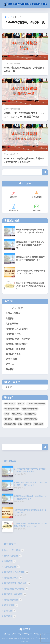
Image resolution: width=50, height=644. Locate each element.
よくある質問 (37, 194)
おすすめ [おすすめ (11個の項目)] (21, 404)
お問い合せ (37, 208)
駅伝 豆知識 (11, 359)
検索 (45, 172)
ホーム (7, 634)
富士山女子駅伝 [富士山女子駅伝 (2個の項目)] (30, 414)
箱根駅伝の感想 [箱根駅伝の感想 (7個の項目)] (10, 424)
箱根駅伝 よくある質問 (17, 329)
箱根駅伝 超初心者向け (17, 344)
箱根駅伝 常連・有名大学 (18, 339)
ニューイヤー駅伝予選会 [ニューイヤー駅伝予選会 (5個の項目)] (36, 404)
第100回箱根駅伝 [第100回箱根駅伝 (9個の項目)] (31, 419)
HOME (25, 629)
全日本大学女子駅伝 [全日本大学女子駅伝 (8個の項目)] (12, 409)
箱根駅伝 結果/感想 (15, 349)
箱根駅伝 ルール (13, 334)
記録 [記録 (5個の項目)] (20, 424)
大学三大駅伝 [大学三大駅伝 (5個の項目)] (17, 414)
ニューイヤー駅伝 (14, 308)
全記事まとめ (14, 208)
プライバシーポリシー (22, 634)
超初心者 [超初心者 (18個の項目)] (28, 424)
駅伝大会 (10, 364)
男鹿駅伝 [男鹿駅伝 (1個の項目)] (18, 419)
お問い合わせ (40, 634)
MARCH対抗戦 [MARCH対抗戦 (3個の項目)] (10, 404)
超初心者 (14, 194)
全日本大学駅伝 (13, 313)
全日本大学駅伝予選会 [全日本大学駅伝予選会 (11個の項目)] (30, 409)
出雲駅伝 (10, 319)
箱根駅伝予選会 (13, 354)
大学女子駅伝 (12, 324)
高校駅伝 (10, 369)
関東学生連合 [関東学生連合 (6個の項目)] (38, 424)
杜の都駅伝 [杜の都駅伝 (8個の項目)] (8, 419)
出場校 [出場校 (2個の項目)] (7, 414)
